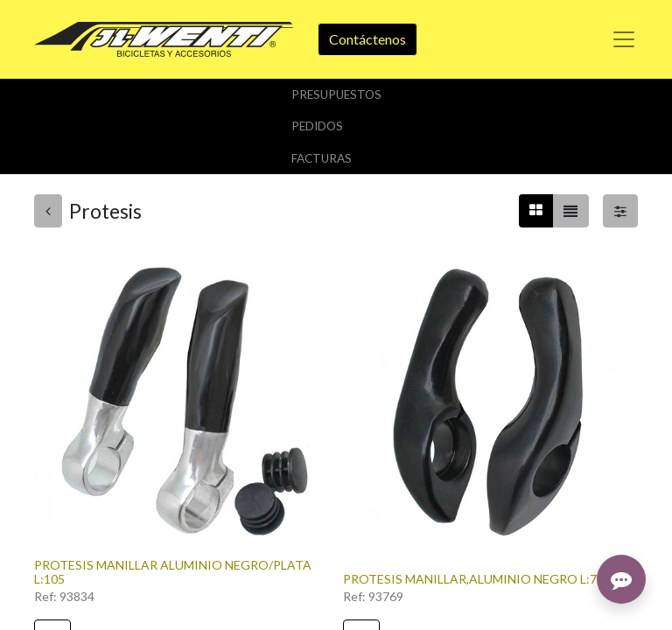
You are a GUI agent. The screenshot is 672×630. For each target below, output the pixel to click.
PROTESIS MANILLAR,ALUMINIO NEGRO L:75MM (484, 579)
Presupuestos (336, 94)
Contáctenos (367, 39)
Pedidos (317, 126)
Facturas (322, 158)
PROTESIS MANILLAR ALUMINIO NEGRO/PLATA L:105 (173, 572)
